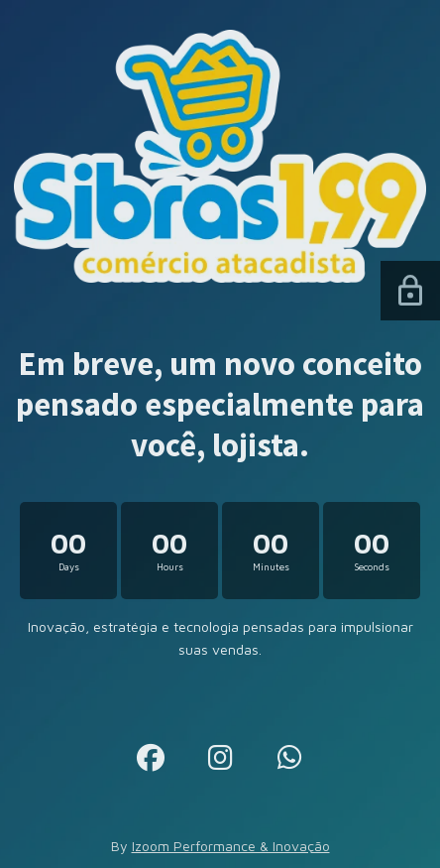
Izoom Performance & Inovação (231, 846)
